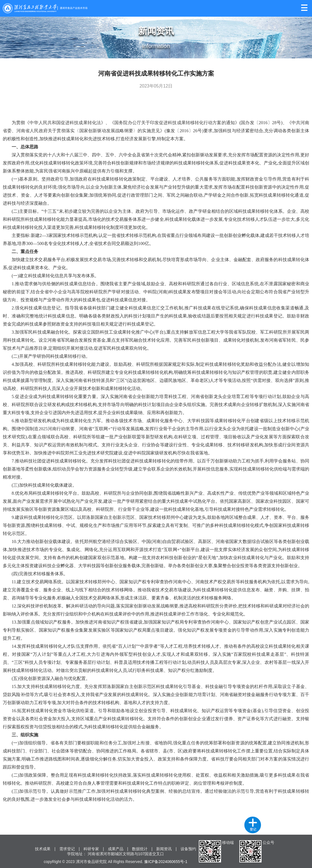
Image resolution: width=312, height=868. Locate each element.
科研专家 (91, 849)
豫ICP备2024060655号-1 (166, 862)
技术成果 (43, 849)
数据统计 (140, 849)
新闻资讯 (164, 849)
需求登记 (67, 849)
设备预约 (188, 849)
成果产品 (116, 849)
